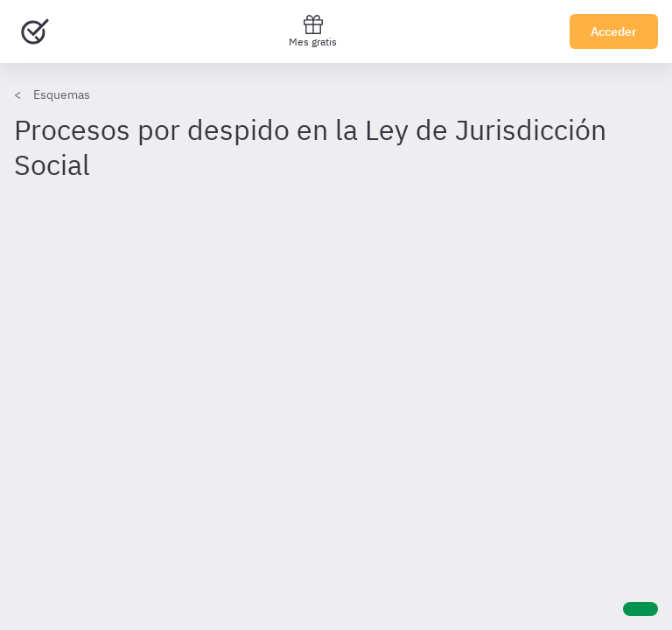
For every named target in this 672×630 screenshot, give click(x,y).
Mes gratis (313, 31)
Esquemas (62, 94)
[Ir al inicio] (35, 31)
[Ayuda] (640, 609)
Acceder (614, 31)
